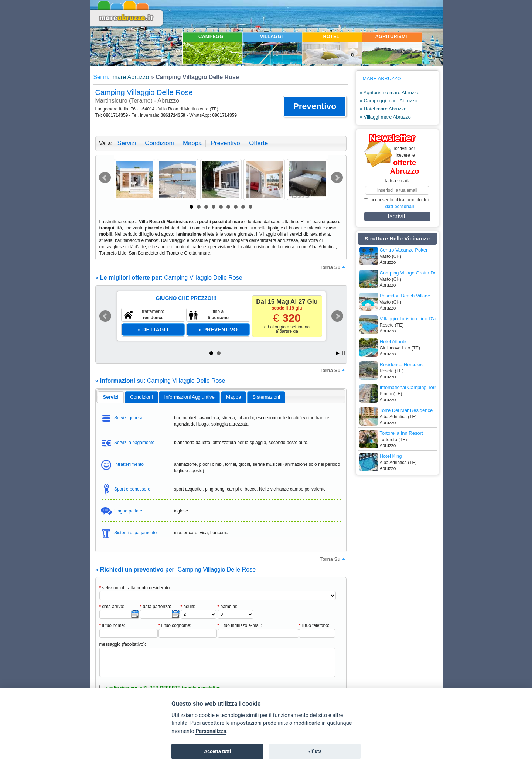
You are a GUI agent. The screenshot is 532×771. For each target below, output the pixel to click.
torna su (333, 267)
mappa (192, 143)
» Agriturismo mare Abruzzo (390, 93)
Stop (343, 353)
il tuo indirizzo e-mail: (240, 625)
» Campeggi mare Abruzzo (389, 101)
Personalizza (211, 731)
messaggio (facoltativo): (123, 644)
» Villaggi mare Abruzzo (385, 117)
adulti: (188, 607)
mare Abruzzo (130, 77)
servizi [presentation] (111, 397)
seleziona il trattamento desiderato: (135, 588)
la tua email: (397, 181)
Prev (105, 178)
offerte (258, 143)
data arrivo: (112, 607)
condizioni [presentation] (141, 397)
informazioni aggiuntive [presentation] (190, 397)
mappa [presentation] (233, 397)
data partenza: (156, 607)
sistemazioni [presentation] (266, 397)
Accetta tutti (217, 751)
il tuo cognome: (175, 625)
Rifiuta (314, 751)
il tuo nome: (112, 625)
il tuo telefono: (314, 625)
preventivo (226, 143)
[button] (315, 106)
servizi (127, 143)
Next (337, 178)
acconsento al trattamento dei (396, 203)
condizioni (159, 143)
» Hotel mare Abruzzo (383, 109)
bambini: (227, 607)
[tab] (111, 397)
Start (338, 353)
